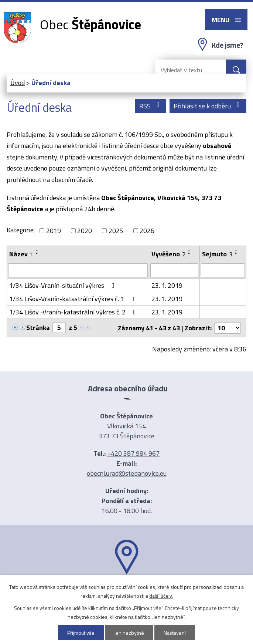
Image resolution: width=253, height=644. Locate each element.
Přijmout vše (81, 633)
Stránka (38, 328)
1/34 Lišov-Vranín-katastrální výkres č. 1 (73, 299)
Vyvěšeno (168, 254)
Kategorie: (21, 230)
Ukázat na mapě (127, 589)
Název (21, 254)
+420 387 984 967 (133, 453)
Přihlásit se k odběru (208, 106)
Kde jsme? (227, 45)
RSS (151, 106)
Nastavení (175, 633)
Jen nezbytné (129, 633)
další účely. (161, 596)
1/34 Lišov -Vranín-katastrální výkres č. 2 (74, 312)
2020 (85, 231)
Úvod (18, 83)
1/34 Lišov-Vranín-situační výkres (63, 285)
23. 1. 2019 (167, 285)
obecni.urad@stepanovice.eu (127, 473)
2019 (54, 231)
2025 (116, 231)
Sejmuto (217, 254)
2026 (147, 231)
